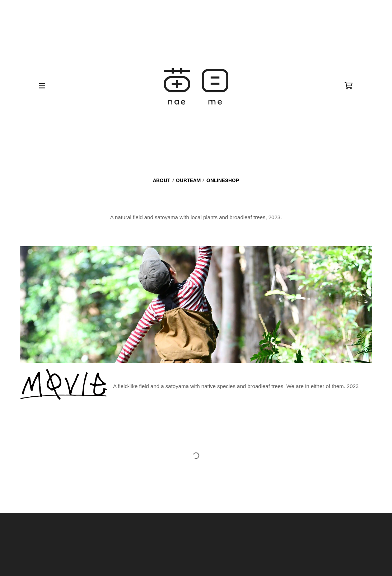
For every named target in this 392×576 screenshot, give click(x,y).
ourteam (188, 180)
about (162, 180)
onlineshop (223, 180)
